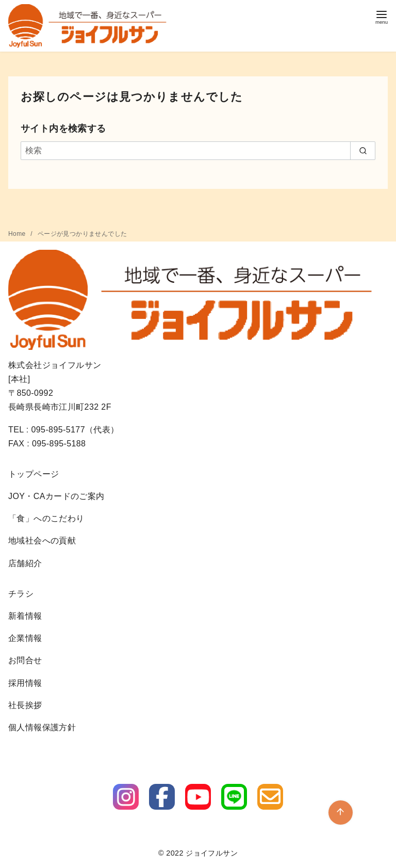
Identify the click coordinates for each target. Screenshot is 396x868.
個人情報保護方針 (42, 727)
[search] (363, 151)
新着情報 (25, 616)
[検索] (198, 151)
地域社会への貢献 (42, 541)
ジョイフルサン (212, 853)
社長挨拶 (25, 705)
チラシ (21, 594)
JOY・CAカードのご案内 (56, 496)
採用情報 (25, 683)
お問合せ (25, 660)
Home (18, 234)
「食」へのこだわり (46, 518)
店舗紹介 (25, 563)
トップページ (34, 474)
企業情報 (25, 638)
